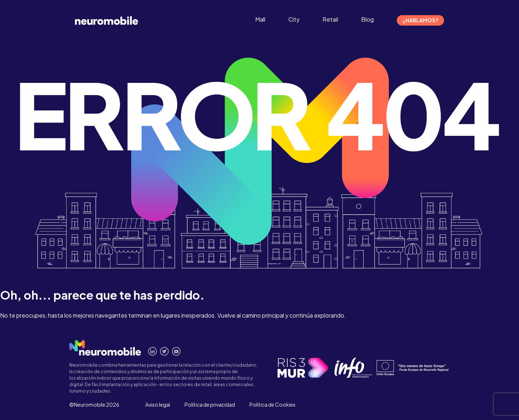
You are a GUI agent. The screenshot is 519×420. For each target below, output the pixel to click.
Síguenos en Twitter (165, 351)
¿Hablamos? (420, 20)
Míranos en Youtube (176, 351)
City (294, 19)
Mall (260, 19)
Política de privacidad (210, 404)
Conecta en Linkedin (153, 351)
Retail (330, 19)
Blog (367, 19)
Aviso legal (158, 404)
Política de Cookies (272, 404)
